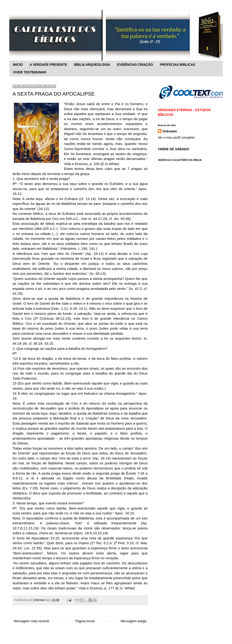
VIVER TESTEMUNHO (30, 72)
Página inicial (85, 621)
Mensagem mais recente (31, 621)
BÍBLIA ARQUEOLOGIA (92, 65)
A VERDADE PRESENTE (48, 65)
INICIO (18, 65)
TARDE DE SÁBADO (173, 149)
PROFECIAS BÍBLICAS (177, 65)
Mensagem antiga (134, 621)
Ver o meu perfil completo (176, 138)
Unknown (170, 131)
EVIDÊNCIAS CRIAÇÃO (135, 65)
